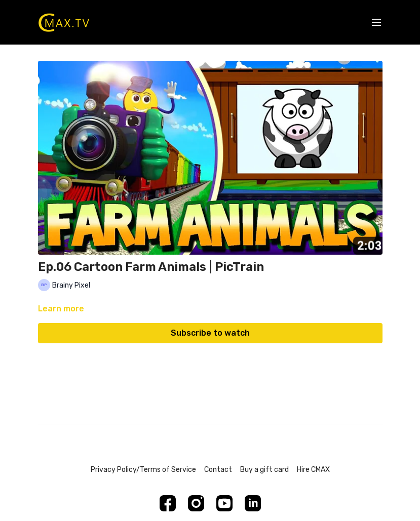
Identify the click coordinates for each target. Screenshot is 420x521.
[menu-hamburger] (376, 23)
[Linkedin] (253, 503)
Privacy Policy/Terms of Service (143, 470)
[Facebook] (168, 503)
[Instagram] (196, 503)
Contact (218, 470)
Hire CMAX (313, 470)
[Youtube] (224, 503)
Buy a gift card (264, 470)
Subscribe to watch (210, 333)
